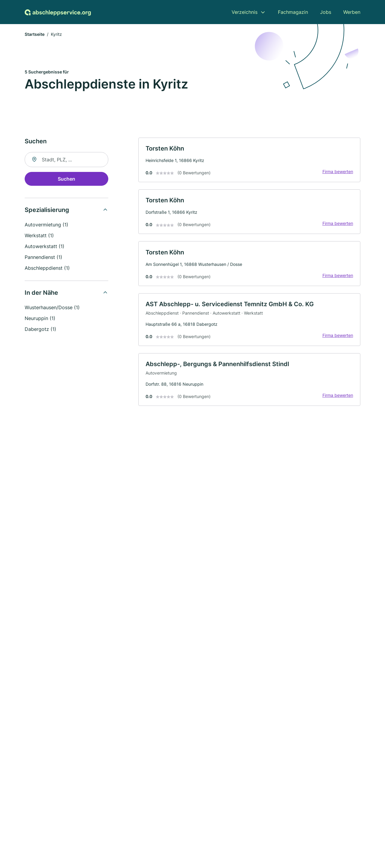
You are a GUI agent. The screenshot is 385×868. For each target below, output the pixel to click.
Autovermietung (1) (46, 225)
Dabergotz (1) (40, 329)
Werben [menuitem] (352, 12)
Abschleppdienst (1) (47, 268)
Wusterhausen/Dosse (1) (52, 308)
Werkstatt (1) (39, 236)
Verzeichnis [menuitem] (245, 12)
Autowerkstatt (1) (45, 247)
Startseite (35, 34)
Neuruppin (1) (40, 319)
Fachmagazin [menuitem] (293, 12)
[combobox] (66, 160)
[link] (249, 160)
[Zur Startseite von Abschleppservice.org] (58, 12)
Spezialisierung (47, 210)
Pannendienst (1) (43, 257)
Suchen (66, 179)
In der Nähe (41, 293)
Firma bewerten (337, 172)
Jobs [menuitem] (326, 12)
